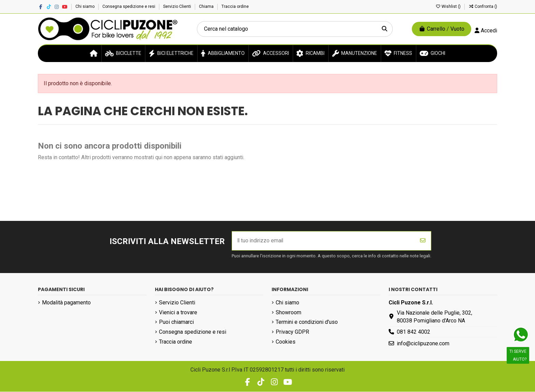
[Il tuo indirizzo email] (323, 241)
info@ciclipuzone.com (423, 344)
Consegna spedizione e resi (129, 6)
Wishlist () (449, 6)
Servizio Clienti (178, 6)
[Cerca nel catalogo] (385, 29)
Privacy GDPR (292, 333)
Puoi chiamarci (176, 323)
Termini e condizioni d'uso (307, 323)
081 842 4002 (414, 333)
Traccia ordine (235, 6)
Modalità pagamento (66, 303)
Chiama (207, 6)
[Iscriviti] (423, 241)
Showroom (288, 313)
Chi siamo (85, 6)
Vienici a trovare (178, 313)
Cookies (286, 342)
